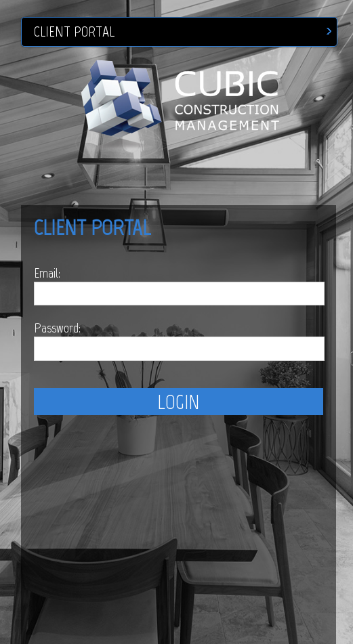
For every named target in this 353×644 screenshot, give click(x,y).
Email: (47, 273)
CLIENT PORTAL (74, 32)
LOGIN (178, 402)
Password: (57, 328)
